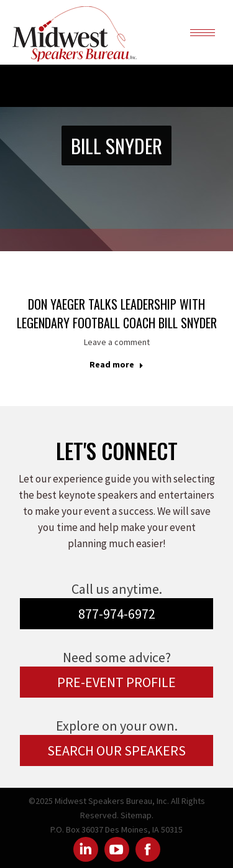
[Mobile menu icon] (203, 33)
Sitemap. (137, 815)
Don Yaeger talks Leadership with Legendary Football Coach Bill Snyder (117, 313)
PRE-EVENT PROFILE (116, 682)
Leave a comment (117, 342)
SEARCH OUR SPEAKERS (116, 750)
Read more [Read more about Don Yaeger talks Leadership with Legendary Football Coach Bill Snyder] (116, 364)
